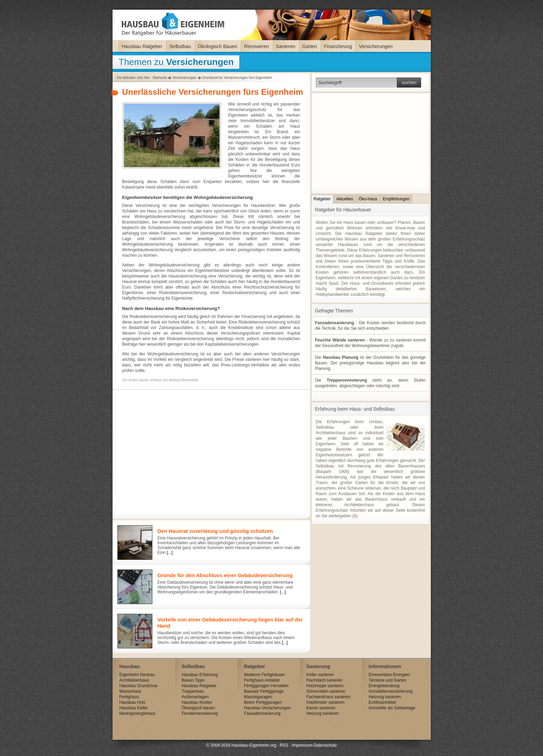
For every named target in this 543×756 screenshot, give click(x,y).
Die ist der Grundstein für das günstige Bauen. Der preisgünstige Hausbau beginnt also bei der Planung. (371, 363)
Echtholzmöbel (382, 702)
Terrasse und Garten (388, 680)
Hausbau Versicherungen (268, 708)
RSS (284, 745)
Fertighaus (129, 697)
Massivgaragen (258, 697)
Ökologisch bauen (198, 708)
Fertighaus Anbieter (262, 680)
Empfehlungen (396, 199)
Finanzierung (338, 46)
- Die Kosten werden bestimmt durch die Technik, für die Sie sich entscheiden (371, 326)
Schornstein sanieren (326, 691)
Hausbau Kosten (197, 702)
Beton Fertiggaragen (263, 702)
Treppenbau (193, 691)
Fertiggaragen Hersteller (266, 686)
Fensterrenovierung (200, 713)
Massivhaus (130, 691)
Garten (310, 46)
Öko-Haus (368, 199)
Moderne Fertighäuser (265, 675)
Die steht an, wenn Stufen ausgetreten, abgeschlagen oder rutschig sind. (371, 383)
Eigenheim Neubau (137, 675)
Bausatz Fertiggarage (264, 691)
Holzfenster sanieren (326, 702)
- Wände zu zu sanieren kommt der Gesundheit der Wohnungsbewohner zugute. (371, 343)
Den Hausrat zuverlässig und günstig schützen (215, 531)
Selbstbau (180, 46)
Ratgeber (322, 199)
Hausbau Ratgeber (142, 46)
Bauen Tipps (193, 680)
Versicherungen (376, 46)
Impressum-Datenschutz (314, 745)
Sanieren (286, 46)
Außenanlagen (195, 697)
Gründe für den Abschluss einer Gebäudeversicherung (225, 575)
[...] (170, 553)
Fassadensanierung (262, 713)
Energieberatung (384, 686)
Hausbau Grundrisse (139, 686)
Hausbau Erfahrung (200, 675)
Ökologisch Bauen (217, 46)
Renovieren (257, 46)
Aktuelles (345, 199)
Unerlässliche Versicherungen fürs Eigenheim (237, 78)
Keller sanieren (320, 675)
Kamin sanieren (321, 708)
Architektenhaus (134, 680)
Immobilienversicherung (391, 691)
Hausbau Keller (134, 708)
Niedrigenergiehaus (137, 713)
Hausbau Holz (132, 702)
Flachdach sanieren (325, 680)
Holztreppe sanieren (325, 686)
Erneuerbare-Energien (389, 675)
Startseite (160, 78)
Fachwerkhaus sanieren (328, 697)
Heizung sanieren (323, 713)
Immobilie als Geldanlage (392, 708)
